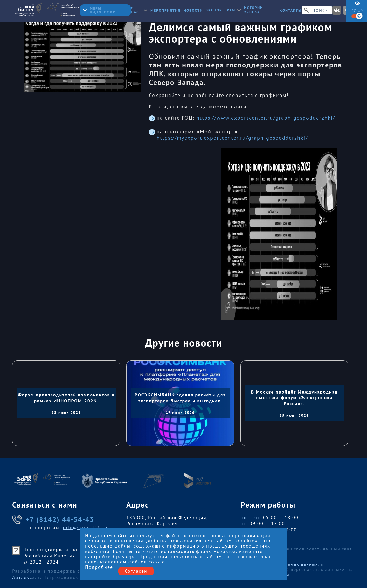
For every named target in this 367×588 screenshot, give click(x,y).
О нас (139, 10)
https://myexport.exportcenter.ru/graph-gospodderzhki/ (232, 138)
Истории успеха (254, 10)
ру (353, 10)
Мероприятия (165, 11)
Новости (193, 11)
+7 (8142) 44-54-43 (53, 519)
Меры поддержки (99, 10)
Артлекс (22, 577)
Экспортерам (223, 10)
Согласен (136, 571)
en (361, 10)
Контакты (291, 11)
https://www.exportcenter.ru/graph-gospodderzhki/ (266, 118)
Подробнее (99, 567)
